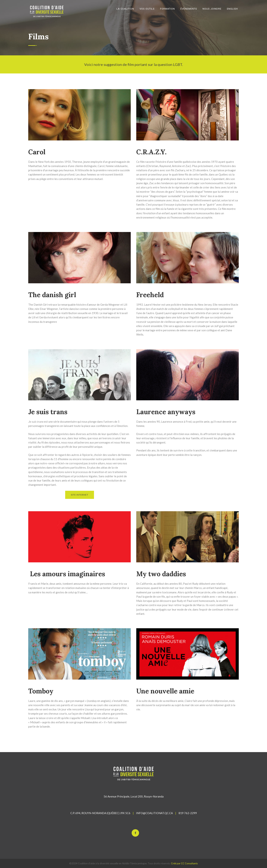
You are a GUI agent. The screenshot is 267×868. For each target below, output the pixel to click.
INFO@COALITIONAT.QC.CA (154, 813)
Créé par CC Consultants (184, 863)
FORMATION (167, 9)
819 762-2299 (188, 813)
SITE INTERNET (80, 495)
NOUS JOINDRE (212, 9)
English (232, 9)
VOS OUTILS (147, 9)
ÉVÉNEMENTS (189, 9)
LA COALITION (125, 9)
